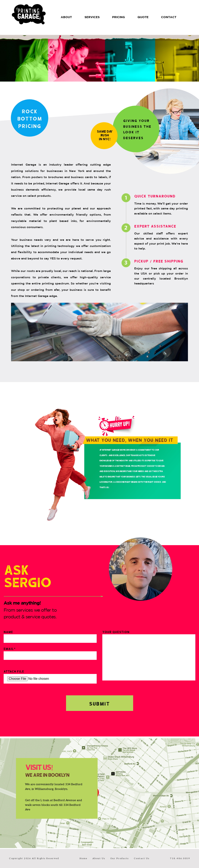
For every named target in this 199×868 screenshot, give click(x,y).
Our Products (120, 858)
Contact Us (142, 858)
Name (50, 636)
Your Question (149, 655)
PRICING (119, 17)
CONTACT (169, 17)
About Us (99, 858)
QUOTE (143, 17)
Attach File (50, 676)
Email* (50, 653)
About (66, 17)
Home (84, 858)
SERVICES (92, 17)
